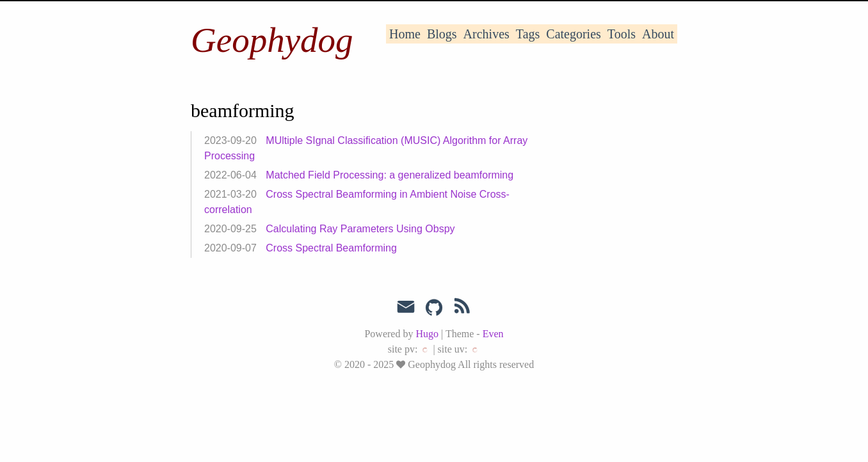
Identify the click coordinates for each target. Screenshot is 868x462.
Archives (486, 34)
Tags (528, 34)
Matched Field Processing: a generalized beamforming (390, 175)
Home (405, 34)
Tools (622, 34)
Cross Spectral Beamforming (331, 248)
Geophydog (272, 40)
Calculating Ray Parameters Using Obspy (360, 229)
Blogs (442, 34)
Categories (574, 34)
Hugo (427, 334)
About (658, 34)
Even (493, 334)
